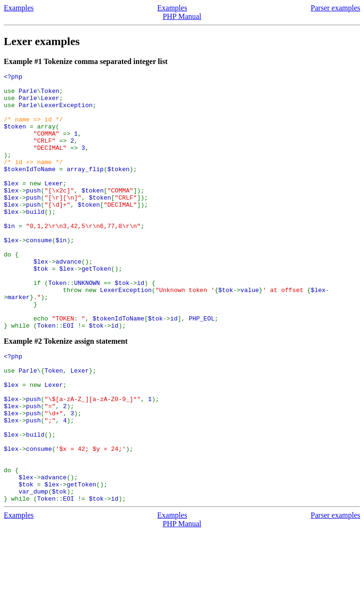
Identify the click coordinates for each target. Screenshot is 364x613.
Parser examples (336, 8)
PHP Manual (182, 16)
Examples (19, 8)
